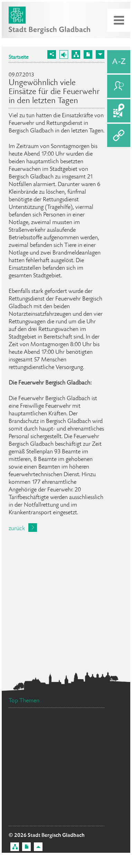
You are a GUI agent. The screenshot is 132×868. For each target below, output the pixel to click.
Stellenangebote (37, 765)
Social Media (28, 806)
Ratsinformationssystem (44, 819)
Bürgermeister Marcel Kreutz (47, 741)
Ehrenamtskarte (75, 749)
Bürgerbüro (78, 725)
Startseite (18, 58)
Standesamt (32, 732)
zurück (17, 529)
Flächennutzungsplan (43, 791)
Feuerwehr (84, 773)
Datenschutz (30, 754)
